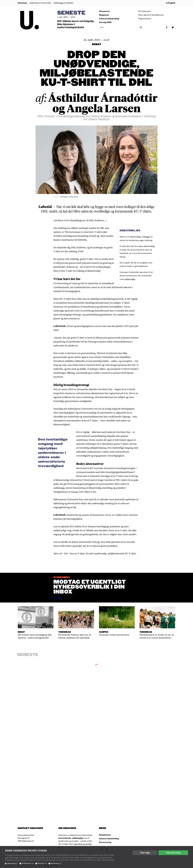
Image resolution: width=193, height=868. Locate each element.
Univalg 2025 (105, 22)
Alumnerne (104, 11)
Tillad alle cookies (173, 853)
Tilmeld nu (58, 598)
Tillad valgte (145, 853)
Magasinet (104, 15)
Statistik (42, 863)
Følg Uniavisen (145, 18)
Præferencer (28, 863)
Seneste (71, 13)
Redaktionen (105, 835)
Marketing (56, 863)
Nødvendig (13, 863)
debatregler (130, 279)
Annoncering (105, 842)
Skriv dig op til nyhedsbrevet (151, 15)
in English (171, 3)
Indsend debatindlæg (109, 18)
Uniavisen (22, 3)
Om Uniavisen (145, 11)
